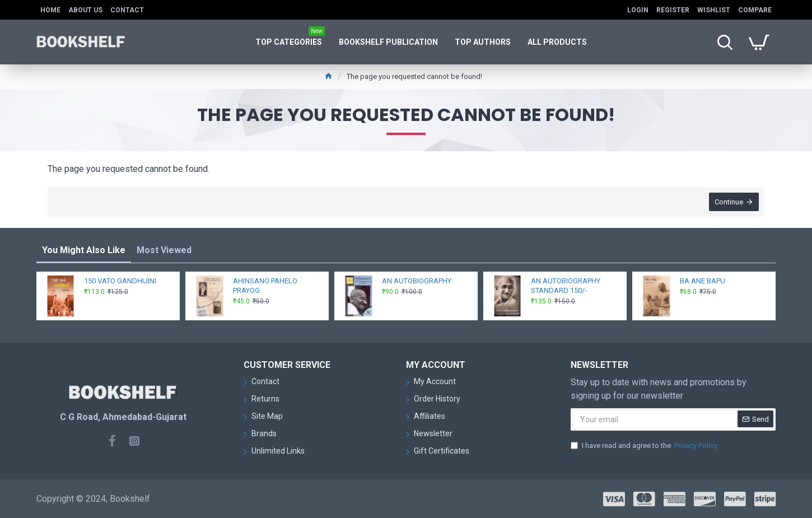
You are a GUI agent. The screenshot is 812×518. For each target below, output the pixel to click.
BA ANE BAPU (703, 281)
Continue (729, 202)
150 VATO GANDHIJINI (120, 281)
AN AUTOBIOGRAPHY (417, 281)
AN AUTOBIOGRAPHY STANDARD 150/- (566, 286)
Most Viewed (164, 250)
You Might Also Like (84, 250)
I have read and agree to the (645, 446)
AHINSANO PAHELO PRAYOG (265, 286)
